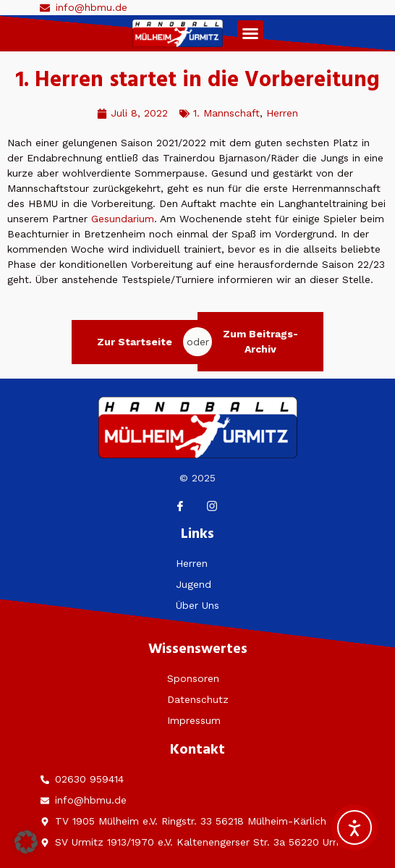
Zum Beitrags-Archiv (260, 341)
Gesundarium (123, 219)
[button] (250, 33)
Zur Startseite (135, 342)
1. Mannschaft (226, 113)
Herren (282, 113)
